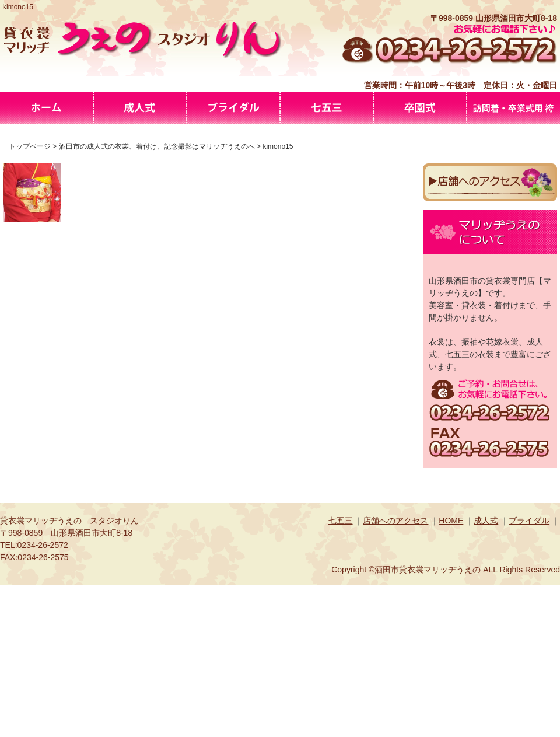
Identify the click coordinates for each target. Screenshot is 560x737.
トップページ (30, 146)
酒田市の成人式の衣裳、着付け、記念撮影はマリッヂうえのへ (140, 108)
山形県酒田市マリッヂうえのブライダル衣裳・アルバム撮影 (233, 108)
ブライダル (529, 521)
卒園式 (420, 108)
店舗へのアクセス (395, 521)
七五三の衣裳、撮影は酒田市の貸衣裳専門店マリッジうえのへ (327, 108)
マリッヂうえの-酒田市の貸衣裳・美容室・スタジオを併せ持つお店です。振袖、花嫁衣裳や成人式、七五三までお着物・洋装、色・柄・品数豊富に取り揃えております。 (47, 108)
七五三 (341, 521)
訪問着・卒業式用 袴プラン (513, 108)
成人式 (486, 521)
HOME (451, 521)
